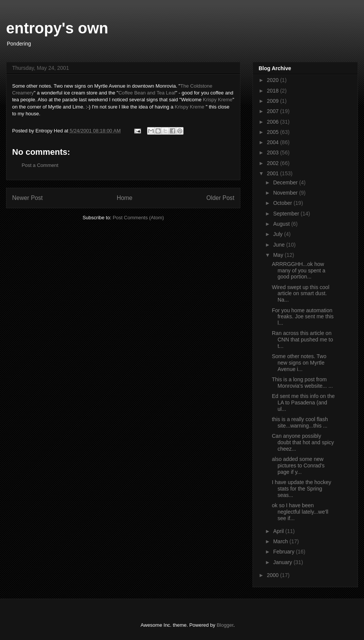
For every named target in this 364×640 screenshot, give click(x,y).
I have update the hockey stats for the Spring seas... (301, 489)
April (279, 531)
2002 (274, 163)
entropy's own (57, 28)
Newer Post (27, 198)
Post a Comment (40, 165)
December (286, 182)
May (279, 255)
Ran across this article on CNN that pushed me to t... (302, 340)
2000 (274, 575)
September (287, 214)
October (283, 203)
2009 (274, 101)
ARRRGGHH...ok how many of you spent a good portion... (299, 270)
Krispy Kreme (218, 100)
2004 (274, 142)
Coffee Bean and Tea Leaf (147, 93)
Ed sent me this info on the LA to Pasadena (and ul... (303, 403)
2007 (274, 111)
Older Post (220, 198)
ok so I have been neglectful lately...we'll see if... (300, 512)
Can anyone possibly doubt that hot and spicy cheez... (303, 442)
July (278, 234)
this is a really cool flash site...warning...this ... (300, 422)
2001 (274, 173)
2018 (274, 91)
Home (125, 198)
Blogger (225, 625)
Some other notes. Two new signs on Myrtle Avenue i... (299, 363)
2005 (274, 132)
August (282, 224)
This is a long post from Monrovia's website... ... (302, 383)
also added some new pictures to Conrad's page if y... (298, 465)
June (279, 245)
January (283, 562)
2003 (274, 153)
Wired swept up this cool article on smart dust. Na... (301, 294)
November (286, 193)
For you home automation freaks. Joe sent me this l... (303, 317)
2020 (274, 80)
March (281, 541)
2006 (274, 122)
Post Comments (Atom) (138, 218)
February (284, 552)
